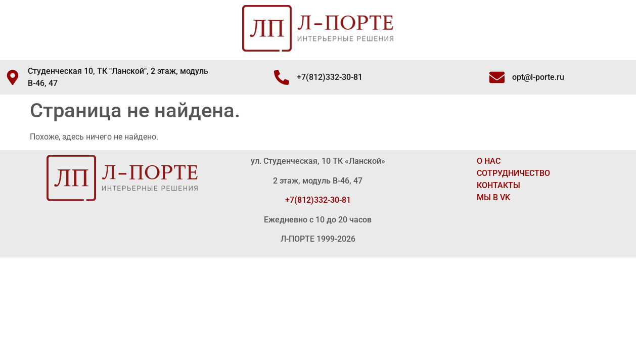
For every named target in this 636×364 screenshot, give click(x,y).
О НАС (489, 161)
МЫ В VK (493, 197)
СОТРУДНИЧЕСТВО (513, 173)
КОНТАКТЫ (498, 185)
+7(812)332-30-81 (318, 200)
